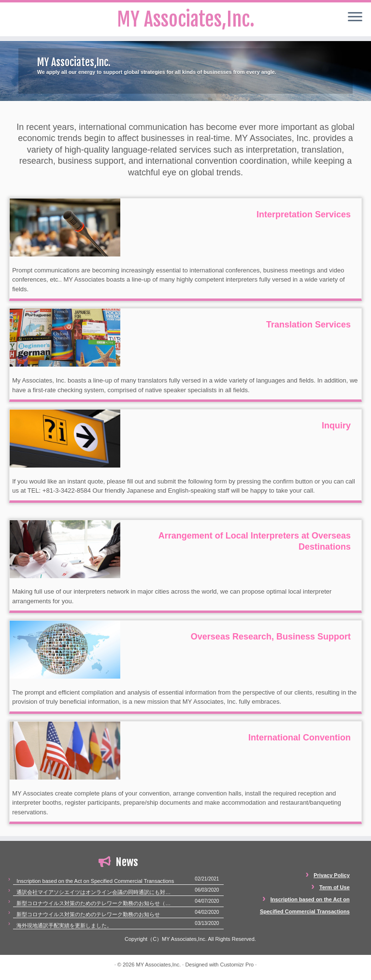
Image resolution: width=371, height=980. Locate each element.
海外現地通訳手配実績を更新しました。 (64, 925)
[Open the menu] (355, 17)
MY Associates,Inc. (158, 965)
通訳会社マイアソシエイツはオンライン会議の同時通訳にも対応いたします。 (95, 892)
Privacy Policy (332, 875)
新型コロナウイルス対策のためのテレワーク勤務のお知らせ (88, 914)
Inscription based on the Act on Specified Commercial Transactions (95, 881)
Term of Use (335, 887)
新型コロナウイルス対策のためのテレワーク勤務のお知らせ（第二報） (95, 903)
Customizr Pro (237, 965)
